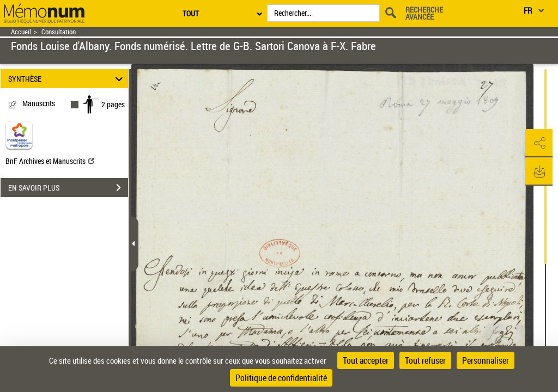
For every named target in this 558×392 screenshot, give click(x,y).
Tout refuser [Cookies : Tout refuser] (425, 360)
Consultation (59, 32)
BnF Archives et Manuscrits (50, 161)
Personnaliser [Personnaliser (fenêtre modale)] (486, 360)
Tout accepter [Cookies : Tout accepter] (366, 360)
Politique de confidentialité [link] (281, 378)
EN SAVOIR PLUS (68, 188)
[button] (539, 143)
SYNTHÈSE (67, 79)
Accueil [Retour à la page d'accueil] (21, 32)
